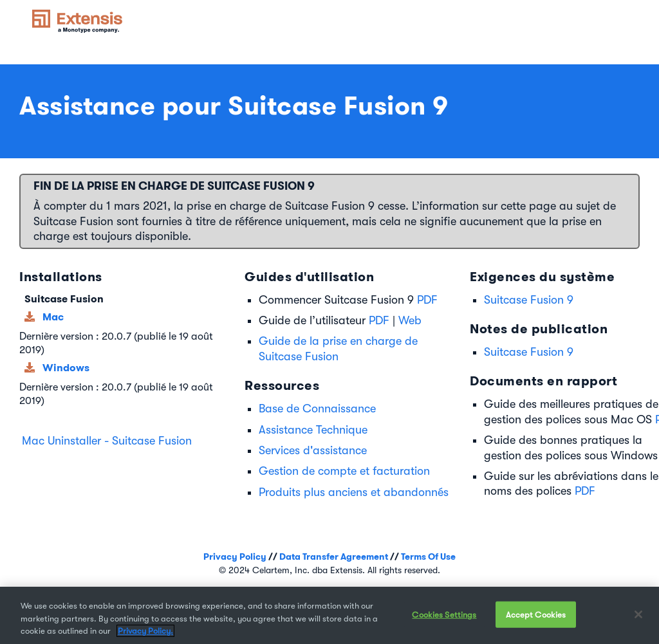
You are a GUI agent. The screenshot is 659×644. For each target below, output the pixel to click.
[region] (329, 615)
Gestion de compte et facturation (344, 471)
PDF (427, 300)
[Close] (638, 614)
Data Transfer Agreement (334, 557)
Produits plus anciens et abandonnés (354, 492)
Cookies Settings (444, 614)
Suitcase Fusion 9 (529, 300)
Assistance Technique (313, 430)
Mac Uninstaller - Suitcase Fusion (107, 441)
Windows (66, 368)
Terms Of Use (428, 557)
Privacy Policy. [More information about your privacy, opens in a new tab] (145, 631)
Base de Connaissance (317, 409)
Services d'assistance (313, 450)
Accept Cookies (536, 614)
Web (410, 320)
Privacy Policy (235, 557)
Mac (53, 317)
